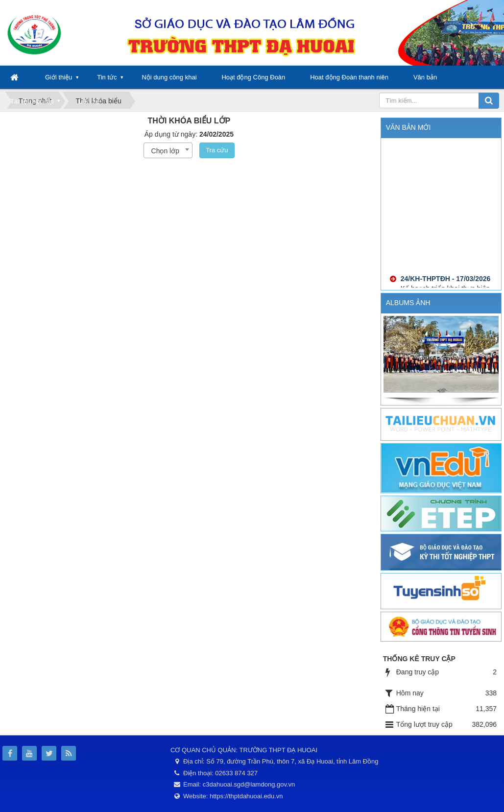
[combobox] (168, 150)
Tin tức (107, 77)
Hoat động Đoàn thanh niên (349, 77)
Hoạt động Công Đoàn (253, 77)
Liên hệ (89, 101)
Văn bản (425, 77)
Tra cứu (217, 150)
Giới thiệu (59, 77)
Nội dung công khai (169, 77)
